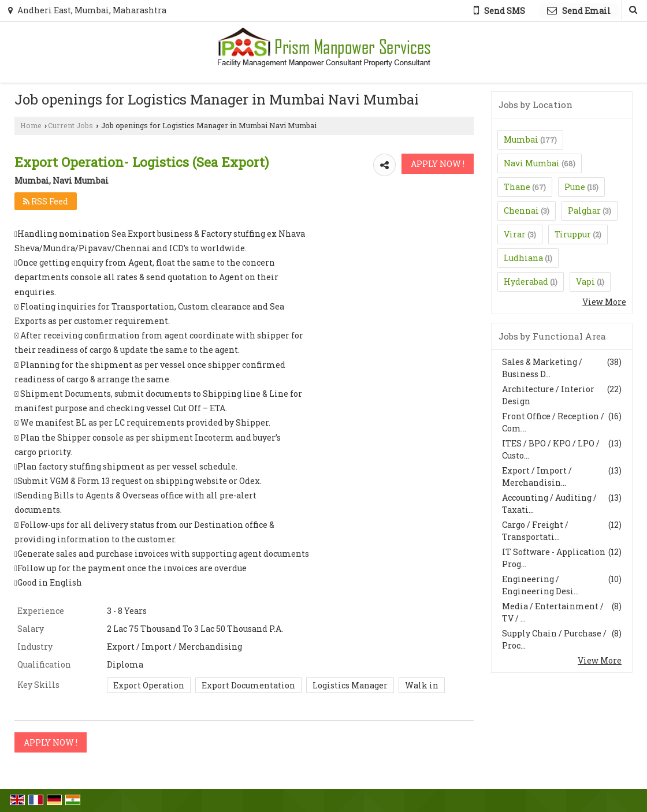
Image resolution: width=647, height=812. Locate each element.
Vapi (585, 282)
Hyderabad (526, 282)
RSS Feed (46, 201)
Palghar (584, 211)
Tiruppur (573, 234)
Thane (517, 187)
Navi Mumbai (532, 163)
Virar (515, 234)
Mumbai (521, 139)
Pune (575, 187)
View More (604, 302)
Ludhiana (523, 258)
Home (31, 125)
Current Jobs (70, 125)
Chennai (521, 211)
